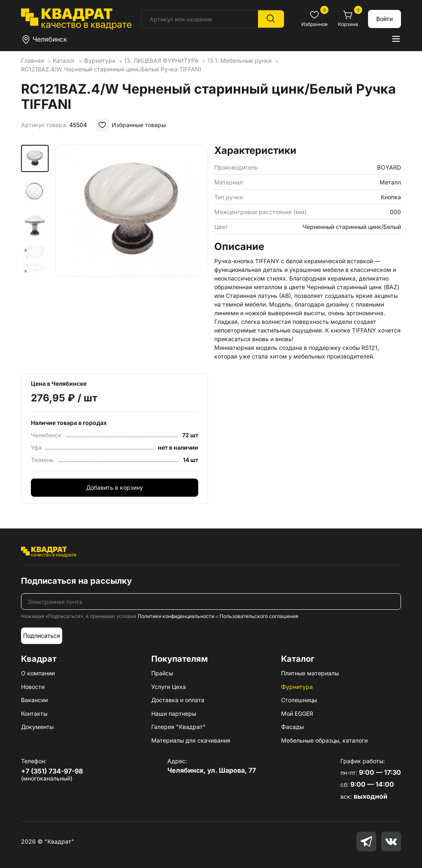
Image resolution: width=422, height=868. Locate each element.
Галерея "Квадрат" (178, 727)
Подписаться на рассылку (76, 581)
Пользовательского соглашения (259, 616)
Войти (384, 19)
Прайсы (162, 673)
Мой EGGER (297, 714)
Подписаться (42, 636)
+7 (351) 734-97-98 (52, 771)
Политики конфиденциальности (176, 616)
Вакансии (34, 700)
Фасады (292, 727)
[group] (132, 248)
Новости (33, 687)
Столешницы (299, 700)
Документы (37, 727)
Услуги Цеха (169, 687)
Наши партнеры (174, 714)
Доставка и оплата (178, 700)
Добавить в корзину (115, 487)
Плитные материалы (310, 673)
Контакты (34, 714)
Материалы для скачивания (191, 740)
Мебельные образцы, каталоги (324, 740)
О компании (38, 673)
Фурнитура (297, 687)
